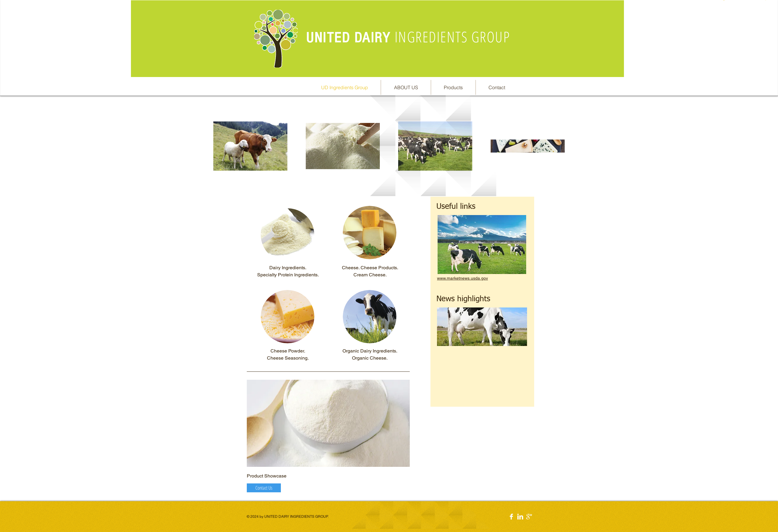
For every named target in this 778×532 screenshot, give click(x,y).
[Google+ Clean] (529, 517)
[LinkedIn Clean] (520, 517)
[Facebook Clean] (511, 517)
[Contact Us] (264, 488)
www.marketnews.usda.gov (462, 278)
